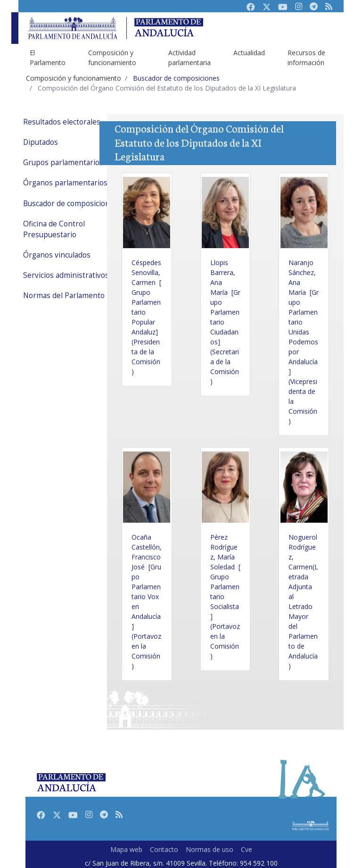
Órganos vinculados (57, 255)
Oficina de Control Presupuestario (54, 229)
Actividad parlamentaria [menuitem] (189, 58)
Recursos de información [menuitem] (306, 58)
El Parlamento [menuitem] (48, 58)
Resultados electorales (62, 122)
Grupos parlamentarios (63, 163)
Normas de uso (210, 849)
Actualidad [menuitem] (249, 53)
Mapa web (126, 849)
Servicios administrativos (66, 275)
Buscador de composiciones (70, 204)
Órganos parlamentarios (65, 183)
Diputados (41, 142)
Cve (247, 849)
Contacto (164, 849)
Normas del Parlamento (64, 296)
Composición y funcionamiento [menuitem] (112, 58)
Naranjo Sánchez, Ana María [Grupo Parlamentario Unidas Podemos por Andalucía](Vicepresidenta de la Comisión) (304, 342)
